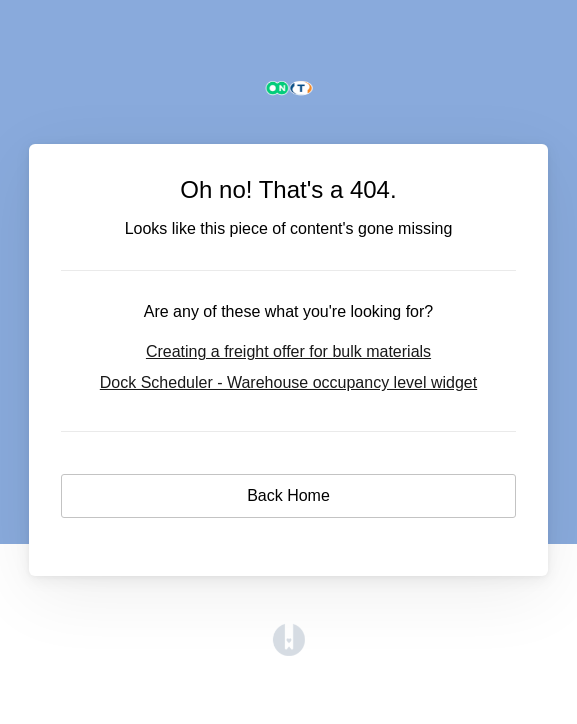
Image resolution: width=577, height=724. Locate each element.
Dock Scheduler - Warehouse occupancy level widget (288, 382)
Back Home (288, 495)
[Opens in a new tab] (289, 650)
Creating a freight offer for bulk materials (288, 351)
